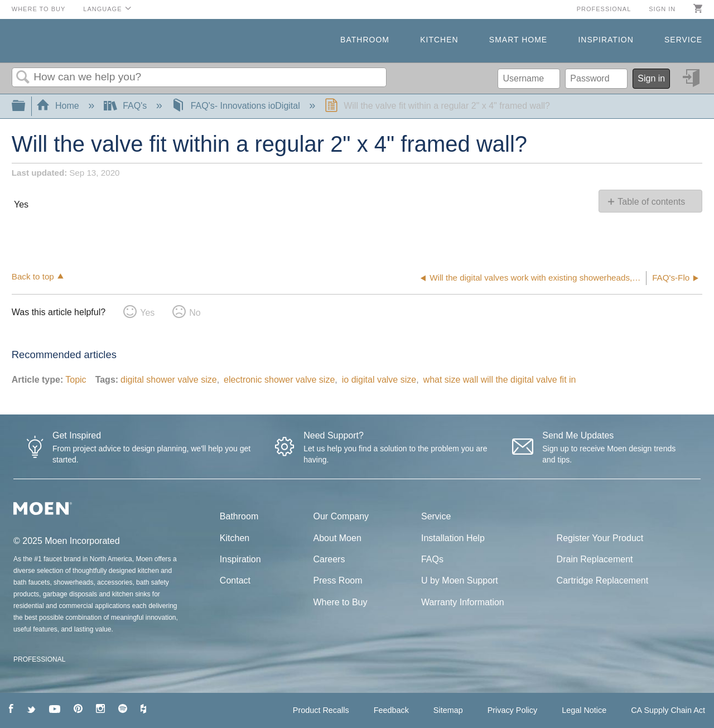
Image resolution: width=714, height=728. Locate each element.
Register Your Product (600, 538)
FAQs (432, 559)
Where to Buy (39, 9)
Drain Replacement (595, 559)
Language (102, 9)
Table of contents (651, 202)
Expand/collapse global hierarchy (26, 106)
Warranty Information (463, 602)
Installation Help (453, 538)
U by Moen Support (460, 580)
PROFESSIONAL (39, 659)
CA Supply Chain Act (668, 710)
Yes (147, 313)
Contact (235, 580)
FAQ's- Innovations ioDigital (237, 106)
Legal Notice (584, 710)
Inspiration (606, 40)
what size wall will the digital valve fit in (500, 380)
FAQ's (127, 106)
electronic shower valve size (279, 380)
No (195, 313)
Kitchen (439, 40)
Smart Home (518, 40)
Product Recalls (321, 710)
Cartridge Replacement (603, 580)
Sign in (662, 9)
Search (23, 78)
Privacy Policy (513, 710)
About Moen (337, 538)
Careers (329, 559)
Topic (76, 380)
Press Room (338, 580)
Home (59, 106)
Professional (604, 9)
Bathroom (365, 40)
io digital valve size (379, 380)
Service (683, 40)
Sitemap (448, 710)
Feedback (391, 710)
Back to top (33, 276)
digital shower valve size (169, 380)
